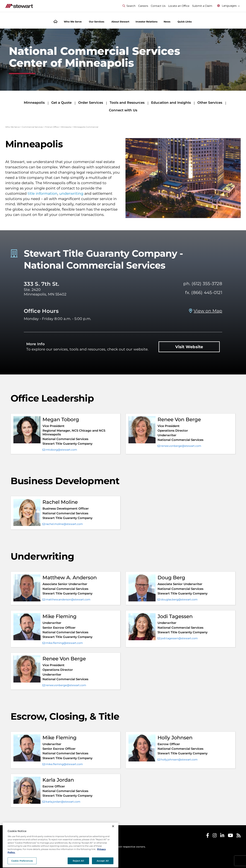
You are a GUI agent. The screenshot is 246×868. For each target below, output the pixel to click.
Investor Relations (146, 22)
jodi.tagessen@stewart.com (178, 638)
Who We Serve (12, 127)
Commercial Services (32, 127)
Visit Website (189, 347)
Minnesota (66, 127)
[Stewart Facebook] (208, 836)
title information (42, 194)
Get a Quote (61, 103)
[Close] (113, 836)
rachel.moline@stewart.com (63, 524)
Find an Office (52, 127)
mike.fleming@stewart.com (63, 643)
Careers (143, 6)
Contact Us (158, 6)
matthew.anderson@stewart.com (66, 600)
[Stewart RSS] (239, 836)
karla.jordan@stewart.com (61, 802)
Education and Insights (171, 103)
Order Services (91, 103)
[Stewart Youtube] (230, 836)
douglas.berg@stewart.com (178, 600)
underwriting (71, 194)
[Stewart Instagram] (215, 836)
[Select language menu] (228, 6)
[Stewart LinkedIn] (222, 836)
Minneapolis (34, 103)
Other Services (210, 103)
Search (129, 6)
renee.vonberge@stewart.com (179, 446)
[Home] (55, 22)
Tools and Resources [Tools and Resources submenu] (127, 103)
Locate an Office (179, 6)
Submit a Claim (202, 6)
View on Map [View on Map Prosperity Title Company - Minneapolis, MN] (208, 311)
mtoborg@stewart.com (60, 450)
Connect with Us (123, 110)
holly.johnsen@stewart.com (178, 760)
